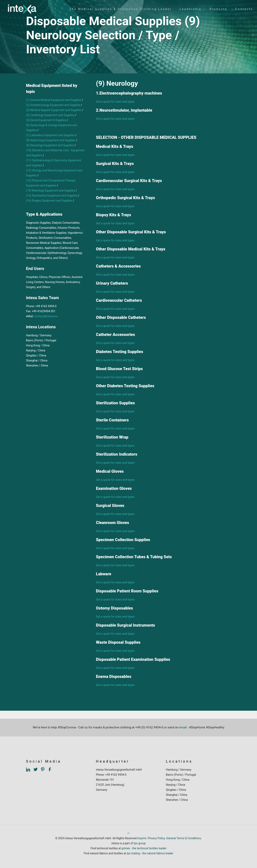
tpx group (140, 843)
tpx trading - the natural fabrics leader (150, 853)
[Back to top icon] (128, 833)
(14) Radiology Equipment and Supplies (51, 190)
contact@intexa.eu (46, 316)
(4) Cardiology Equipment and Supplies (50, 115)
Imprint (142, 838)
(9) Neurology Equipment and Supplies (50, 145)
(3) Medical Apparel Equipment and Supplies (54, 110)
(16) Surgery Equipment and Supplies (49, 201)
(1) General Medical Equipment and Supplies (54, 100)
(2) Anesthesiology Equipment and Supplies (53, 105)
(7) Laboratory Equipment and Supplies (50, 135)
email (183, 727)
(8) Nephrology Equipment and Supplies (51, 140)
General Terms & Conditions (184, 838)
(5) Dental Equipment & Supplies (46, 120)
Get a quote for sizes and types (115, 102)
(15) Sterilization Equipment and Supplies (52, 196)
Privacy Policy (156, 838)
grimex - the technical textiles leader (144, 848)
